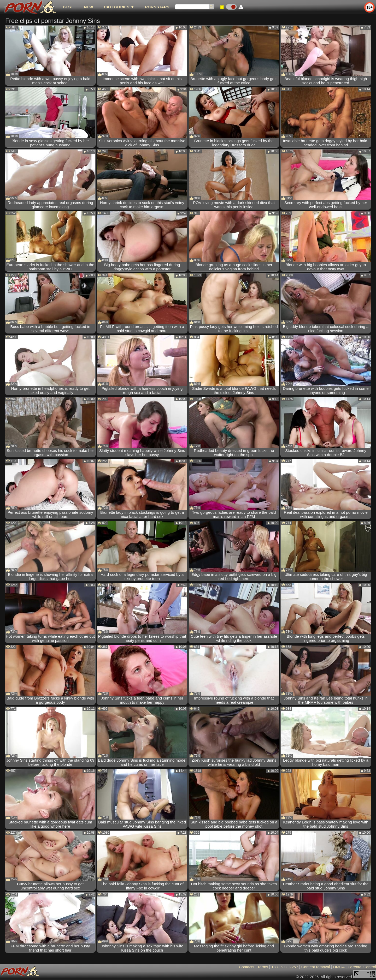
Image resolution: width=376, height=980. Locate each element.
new (88, 7)
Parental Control (362, 967)
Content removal (316, 967)
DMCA (339, 967)
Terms (263, 967)
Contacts (247, 967)
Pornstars (157, 7)
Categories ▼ (119, 7)
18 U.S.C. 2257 (285, 967)
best (68, 7)
